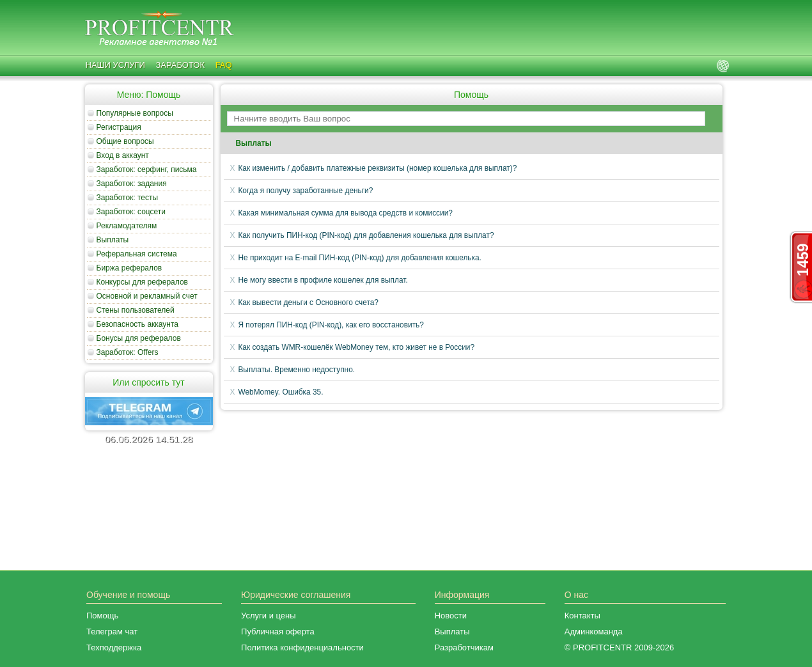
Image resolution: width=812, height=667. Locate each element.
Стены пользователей (136, 310)
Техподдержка (114, 647)
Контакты (582, 616)
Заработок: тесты (128, 198)
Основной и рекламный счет (147, 296)
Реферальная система (137, 254)
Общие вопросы (125, 141)
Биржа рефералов (129, 268)
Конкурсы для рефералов (142, 282)
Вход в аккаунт (123, 155)
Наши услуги (115, 65)
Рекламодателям (127, 226)
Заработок (180, 65)
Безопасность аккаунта (138, 324)
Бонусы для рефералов (139, 338)
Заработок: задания (132, 184)
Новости (451, 616)
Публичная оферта (278, 632)
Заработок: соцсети (131, 212)
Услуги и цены (269, 616)
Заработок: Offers (128, 352)
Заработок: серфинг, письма (147, 169)
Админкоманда (594, 632)
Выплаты (113, 240)
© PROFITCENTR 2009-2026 (619, 647)
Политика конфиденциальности (302, 647)
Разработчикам (464, 647)
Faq (224, 65)
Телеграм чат (112, 632)
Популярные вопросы (135, 113)
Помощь (102, 616)
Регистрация (119, 127)
